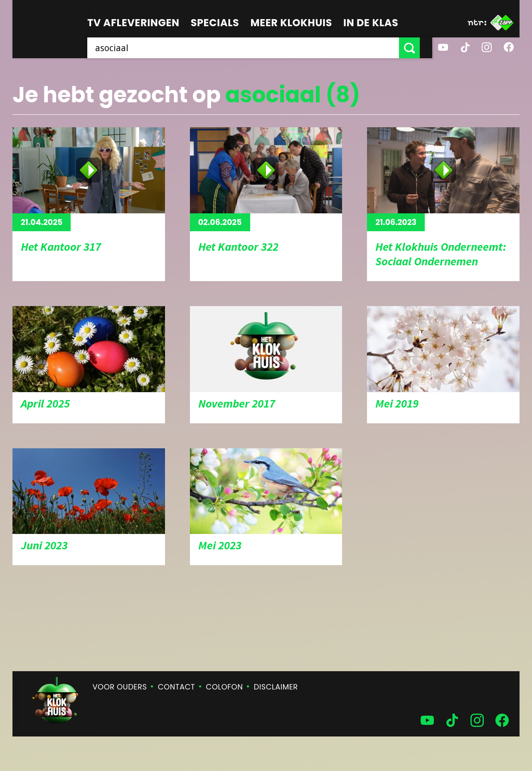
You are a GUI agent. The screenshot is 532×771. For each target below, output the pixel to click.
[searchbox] (249, 48)
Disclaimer (276, 687)
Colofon (224, 687)
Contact (176, 687)
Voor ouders (120, 687)
